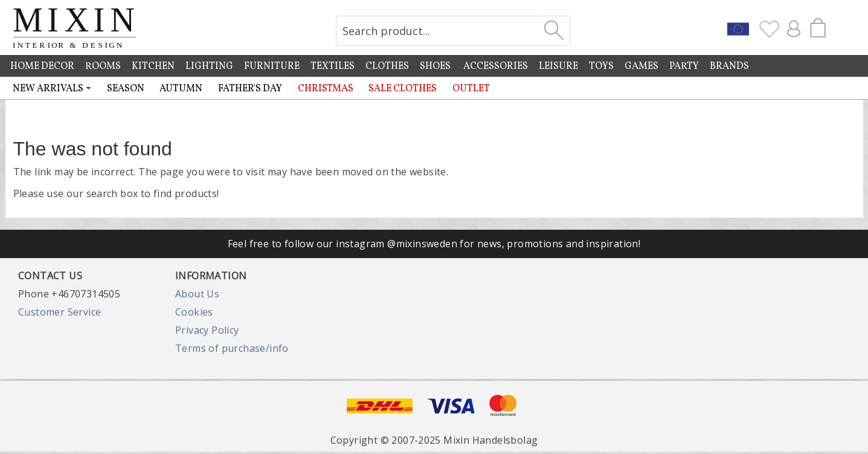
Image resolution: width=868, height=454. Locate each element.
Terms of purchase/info (232, 348)
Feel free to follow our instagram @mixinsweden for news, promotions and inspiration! (434, 244)
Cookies (194, 312)
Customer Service (59, 312)
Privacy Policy (207, 330)
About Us (197, 294)
